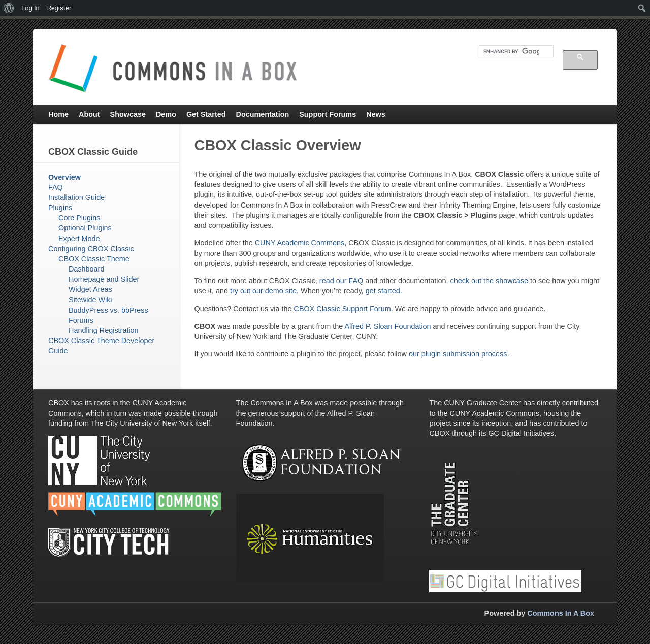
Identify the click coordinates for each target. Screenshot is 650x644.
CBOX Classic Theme (94, 259)
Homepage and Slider (104, 279)
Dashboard (86, 269)
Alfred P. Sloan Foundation (387, 326)
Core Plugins (79, 218)
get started (383, 291)
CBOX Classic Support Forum (342, 309)
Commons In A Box (561, 613)
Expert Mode (79, 239)
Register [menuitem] (59, 8)
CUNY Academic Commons (300, 243)
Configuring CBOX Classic (91, 249)
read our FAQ (342, 281)
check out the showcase (489, 281)
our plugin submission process (458, 354)
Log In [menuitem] (30, 8)
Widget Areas (90, 289)
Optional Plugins (85, 228)
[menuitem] (9, 8)
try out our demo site (263, 291)
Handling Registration (104, 330)
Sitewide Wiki (90, 300)
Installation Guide (76, 197)
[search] (511, 51)
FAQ (56, 187)
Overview (64, 177)
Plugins (60, 208)
